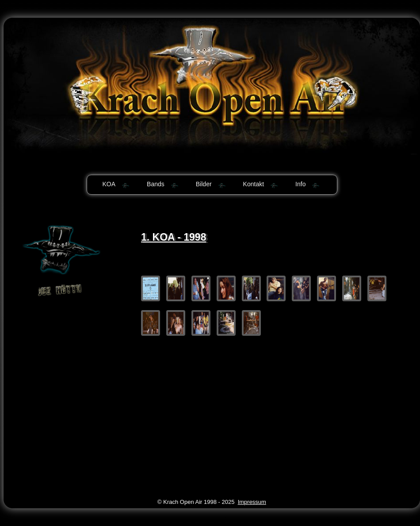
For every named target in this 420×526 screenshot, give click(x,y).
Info (300, 184)
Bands (156, 184)
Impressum (252, 502)
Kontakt (254, 184)
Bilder (204, 184)
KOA (109, 184)
